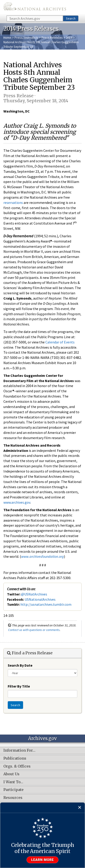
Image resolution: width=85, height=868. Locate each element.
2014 (69, 38)
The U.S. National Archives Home (35, 7)
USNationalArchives (40, 599)
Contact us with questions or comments (34, 630)
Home (7, 38)
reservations (13, 203)
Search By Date (20, 665)
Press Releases (52, 38)
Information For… (19, 750)
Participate (13, 790)
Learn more (43, 860)
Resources (13, 798)
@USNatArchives (34, 594)
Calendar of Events (60, 342)
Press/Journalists (26, 38)
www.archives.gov (17, 502)
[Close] (80, 808)
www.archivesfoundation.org (42, 556)
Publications (15, 758)
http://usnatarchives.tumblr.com (46, 604)
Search (71, 18)
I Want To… (13, 782)
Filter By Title (19, 686)
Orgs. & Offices (17, 766)
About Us (11, 774)
